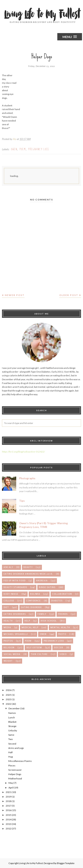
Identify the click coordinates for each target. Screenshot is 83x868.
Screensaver (15, 770)
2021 (8, 792)
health (8, 621)
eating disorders (15, 614)
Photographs (27, 478)
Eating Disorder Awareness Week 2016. (28, 574)
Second (12, 744)
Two (10, 739)
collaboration (62, 594)
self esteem (34, 648)
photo (62, 634)
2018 (8, 801)
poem (23, 149)
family (42, 614)
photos (8, 641)
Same (11, 735)
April (11, 788)
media (7, 627)
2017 (8, 806)
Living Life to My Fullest (31, 863)
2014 (8, 819)
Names (12, 713)
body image (11, 594)
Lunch (12, 717)
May (11, 783)
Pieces (12, 766)
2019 (8, 797)
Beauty (28, 567)
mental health (60, 627)
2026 (8, 690)
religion (9, 648)
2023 (8, 699)
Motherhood (15, 779)
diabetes (57, 601)
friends (63, 614)
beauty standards (15, 587)
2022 (8, 704)
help (27, 621)
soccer (58, 648)
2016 (8, 810)
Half (10, 752)
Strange (12, 726)
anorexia (42, 581)
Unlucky (13, 730)
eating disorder (31, 607)
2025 (8, 695)
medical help (30, 627)
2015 (8, 815)
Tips (22, 501)
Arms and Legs (16, 748)
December (14, 708)
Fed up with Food (15, 581)
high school (49, 621)
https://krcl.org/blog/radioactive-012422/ (23, 452)
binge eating (47, 587)
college (9, 601)
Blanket (12, 722)
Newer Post (15, 295)
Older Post (69, 295)
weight (8, 661)
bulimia (35, 594)
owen (14, 149)
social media (12, 654)
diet (6, 607)
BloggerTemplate (66, 863)
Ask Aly (8, 567)
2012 (8, 829)
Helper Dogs (15, 774)
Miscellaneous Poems (20, 761)
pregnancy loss (39, 149)
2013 (8, 824)
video (63, 654)
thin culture (39, 654)
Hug (10, 757)
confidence (33, 601)
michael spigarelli (16, 634)
